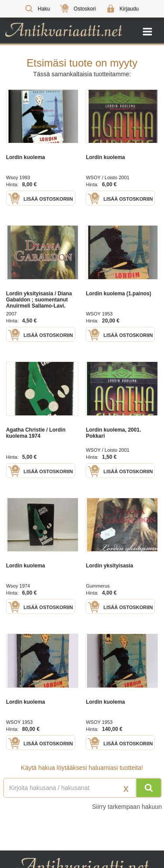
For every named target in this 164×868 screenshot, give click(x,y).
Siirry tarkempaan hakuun (127, 807)
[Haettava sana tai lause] (82, 788)
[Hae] (149, 788)
